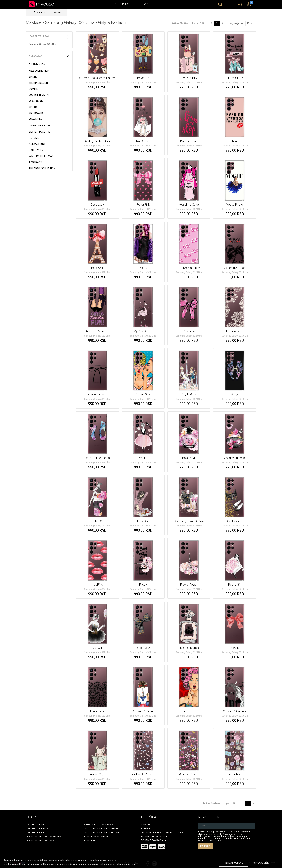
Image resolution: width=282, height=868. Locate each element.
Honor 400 (91, 840)
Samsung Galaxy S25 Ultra (44, 836)
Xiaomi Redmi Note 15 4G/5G (101, 829)
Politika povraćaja (153, 840)
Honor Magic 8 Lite (96, 836)
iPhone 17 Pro (35, 825)
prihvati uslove (233, 863)
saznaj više (261, 863)
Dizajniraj (123, 4)
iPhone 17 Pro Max (38, 829)
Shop (144, 4)
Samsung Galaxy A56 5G (99, 825)
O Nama (146, 825)
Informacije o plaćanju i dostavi (162, 833)
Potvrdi (206, 846)
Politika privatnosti (154, 836)
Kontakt (146, 829)
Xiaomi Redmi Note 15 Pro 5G (102, 833)
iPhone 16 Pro (35, 833)
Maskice (59, 13)
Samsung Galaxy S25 (40, 840)
